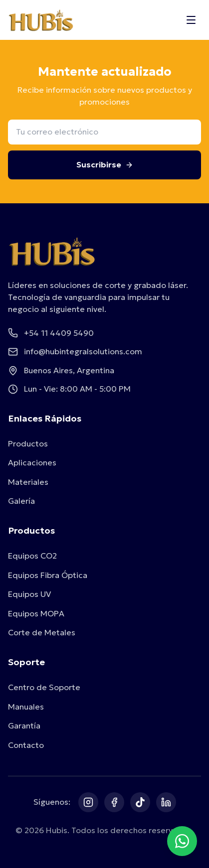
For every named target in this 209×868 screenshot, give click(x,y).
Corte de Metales (42, 632)
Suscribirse (105, 164)
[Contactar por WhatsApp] (182, 841)
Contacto (26, 745)
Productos (28, 443)
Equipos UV (29, 594)
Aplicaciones (32, 462)
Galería (21, 501)
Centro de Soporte (44, 687)
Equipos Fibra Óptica (48, 575)
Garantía (24, 725)
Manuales (26, 707)
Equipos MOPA (36, 613)
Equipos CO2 (32, 556)
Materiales (28, 482)
